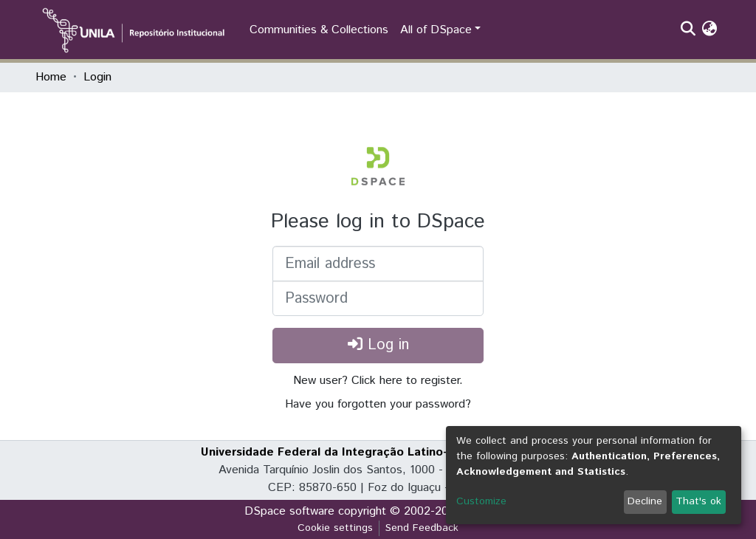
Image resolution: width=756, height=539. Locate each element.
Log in (378, 345)
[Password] (378, 298)
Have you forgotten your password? (378, 404)
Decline (645, 501)
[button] (709, 30)
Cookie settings (335, 528)
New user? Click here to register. (378, 381)
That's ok (698, 501)
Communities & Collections (319, 30)
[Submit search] (688, 30)
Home (51, 77)
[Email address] (378, 264)
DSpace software (289, 511)
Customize (481, 501)
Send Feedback (422, 528)
